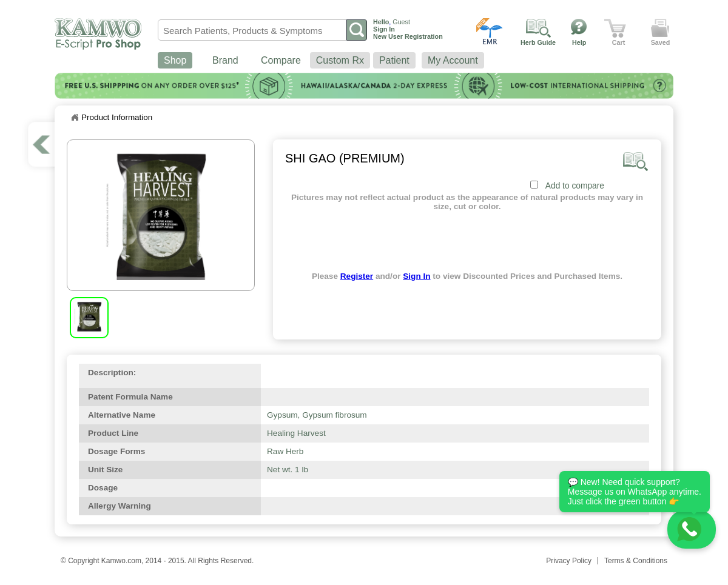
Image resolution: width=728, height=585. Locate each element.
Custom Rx (340, 60)
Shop (175, 60)
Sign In (416, 276)
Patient (394, 60)
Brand (225, 60)
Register (357, 276)
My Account (453, 60)
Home (75, 118)
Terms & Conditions (636, 561)
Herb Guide (538, 42)
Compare (281, 60)
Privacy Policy (569, 561)
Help (579, 42)
